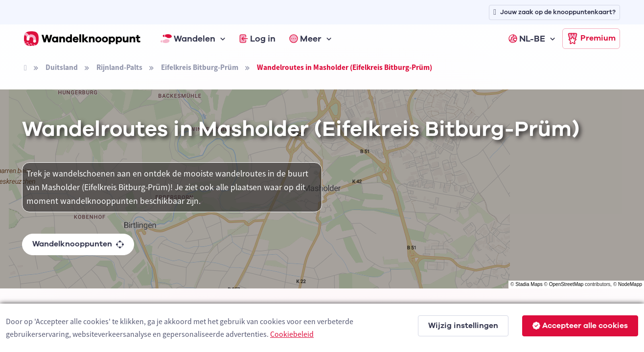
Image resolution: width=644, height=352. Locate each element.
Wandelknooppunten (78, 244)
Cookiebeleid (292, 334)
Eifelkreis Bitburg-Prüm (200, 67)
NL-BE (527, 39)
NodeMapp (630, 284)
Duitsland (62, 67)
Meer (305, 39)
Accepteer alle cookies (580, 326)
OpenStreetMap (566, 284)
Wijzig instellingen (463, 326)
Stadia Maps (529, 284)
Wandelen (188, 39)
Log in (257, 39)
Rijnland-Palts (119, 67)
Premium (591, 39)
